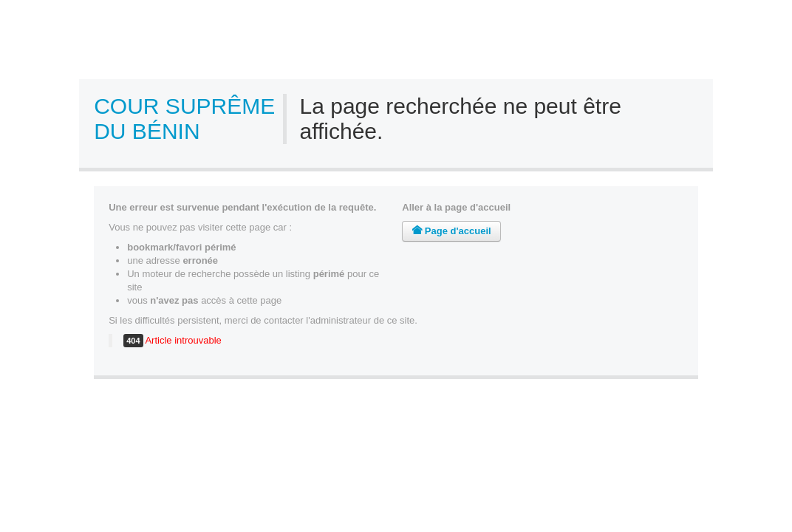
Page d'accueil (451, 231)
